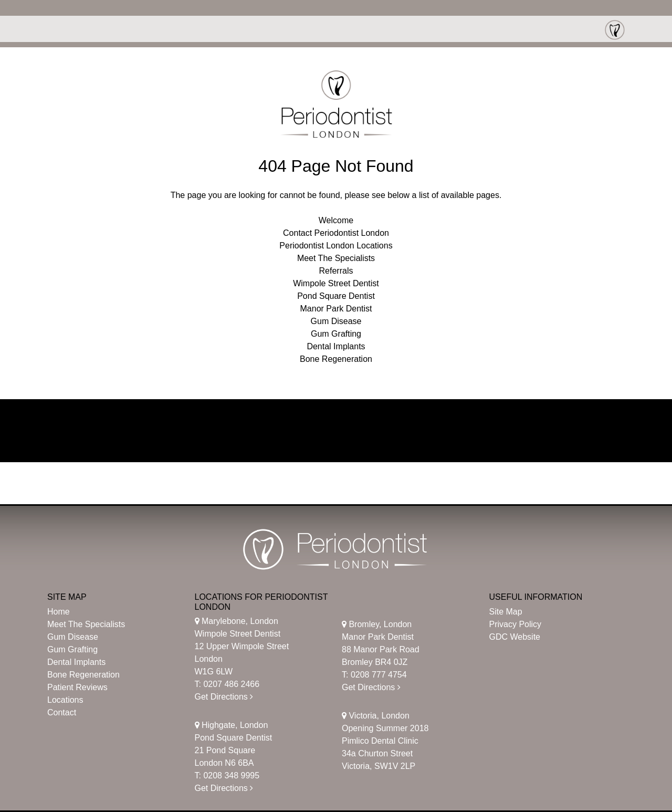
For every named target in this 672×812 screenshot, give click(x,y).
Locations (65, 700)
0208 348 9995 (231, 775)
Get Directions (224, 697)
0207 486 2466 (231, 684)
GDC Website (515, 637)
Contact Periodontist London (336, 233)
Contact (62, 712)
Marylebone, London (237, 621)
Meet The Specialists (336, 258)
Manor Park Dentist (336, 309)
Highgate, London (232, 725)
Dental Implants (336, 346)
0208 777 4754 (379, 675)
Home (59, 612)
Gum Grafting (336, 334)
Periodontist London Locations (336, 246)
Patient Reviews (77, 687)
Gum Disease (336, 321)
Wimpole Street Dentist (336, 283)
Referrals (336, 271)
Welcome (336, 220)
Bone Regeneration (336, 359)
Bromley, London (377, 624)
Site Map (506, 612)
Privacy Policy (516, 624)
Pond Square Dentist (336, 296)
